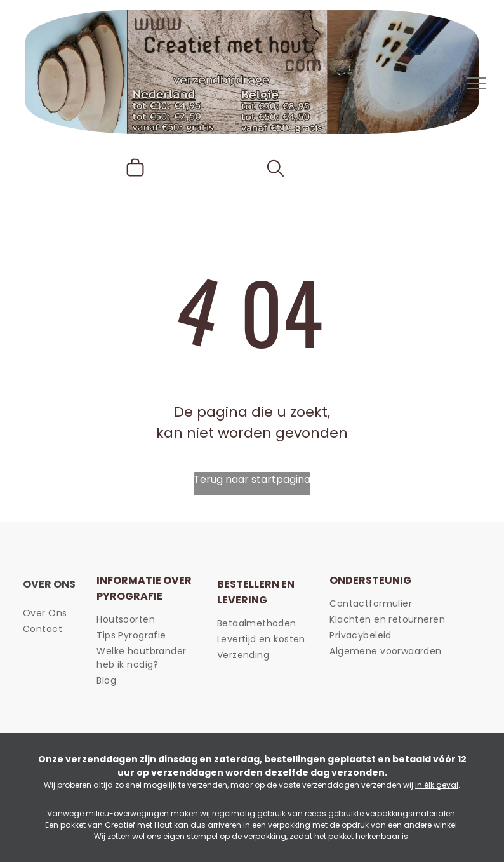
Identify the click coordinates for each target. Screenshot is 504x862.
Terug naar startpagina (252, 479)
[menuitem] (74, 613)
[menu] (476, 83)
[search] (275, 171)
